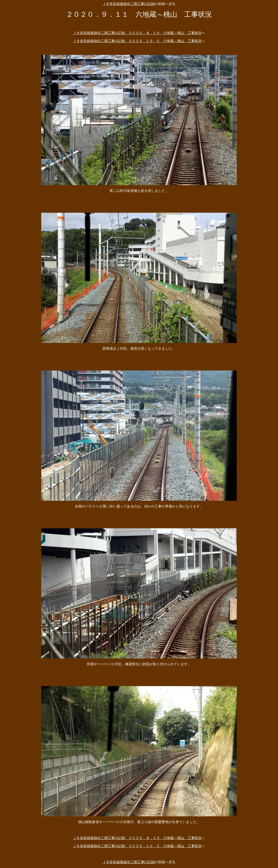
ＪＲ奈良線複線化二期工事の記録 (129, 4)
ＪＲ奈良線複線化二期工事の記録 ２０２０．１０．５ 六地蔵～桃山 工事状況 (137, 41)
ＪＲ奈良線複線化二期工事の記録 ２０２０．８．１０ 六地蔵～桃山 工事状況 (137, 33)
